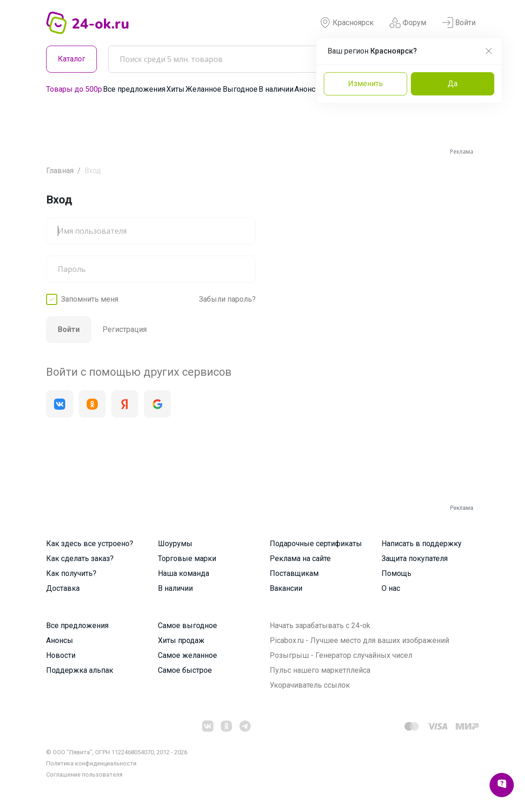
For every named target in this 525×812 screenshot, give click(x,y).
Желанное (203, 89)
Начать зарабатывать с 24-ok (320, 626)
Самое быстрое (185, 670)
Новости (61, 655)
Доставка (63, 588)
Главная (60, 171)
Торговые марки (187, 558)
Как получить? (71, 573)
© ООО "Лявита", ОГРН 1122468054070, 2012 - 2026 (117, 752)
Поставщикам (294, 573)
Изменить (365, 84)
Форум (408, 23)
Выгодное (240, 89)
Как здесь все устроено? (90, 544)
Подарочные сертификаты (316, 544)
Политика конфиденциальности (91, 763)
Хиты (175, 89)
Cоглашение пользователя (84, 775)
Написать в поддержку (422, 544)
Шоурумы (175, 544)
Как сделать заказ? (80, 558)
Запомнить (90, 299)
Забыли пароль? (227, 299)
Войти (459, 23)
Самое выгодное (187, 626)
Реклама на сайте (300, 558)
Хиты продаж (181, 640)
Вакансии (286, 588)
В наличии (276, 89)
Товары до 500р (74, 89)
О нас (391, 588)
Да (453, 84)
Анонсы (308, 89)
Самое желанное (187, 655)
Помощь (396, 573)
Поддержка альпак (80, 670)
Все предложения (134, 89)
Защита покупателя (415, 558)
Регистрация (125, 329)
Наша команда (184, 573)
